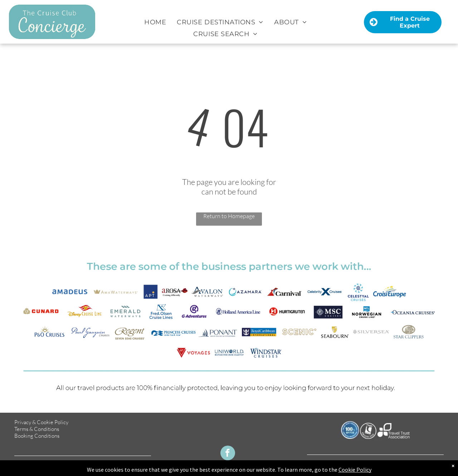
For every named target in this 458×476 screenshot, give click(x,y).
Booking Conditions (37, 436)
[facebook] (228, 454)
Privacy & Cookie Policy (41, 422)
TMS (438, 469)
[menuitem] (155, 22)
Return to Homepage (229, 216)
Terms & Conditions (37, 429)
